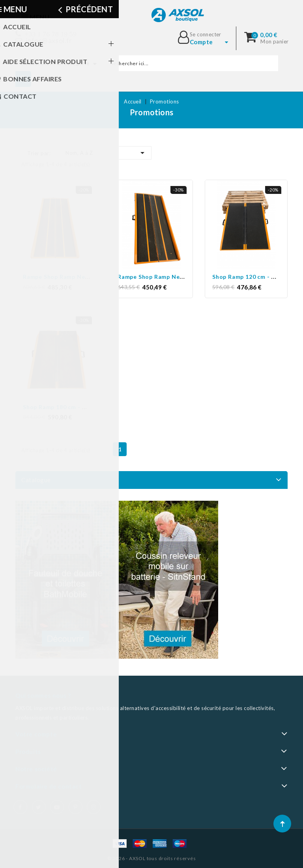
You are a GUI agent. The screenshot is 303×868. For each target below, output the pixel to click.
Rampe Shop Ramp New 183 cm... (164, 277)
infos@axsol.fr (49, 40)
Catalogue (36, 480)
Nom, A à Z (106, 153)
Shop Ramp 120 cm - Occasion (255, 277)
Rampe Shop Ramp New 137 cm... (69, 277)
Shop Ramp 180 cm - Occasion (66, 407)
